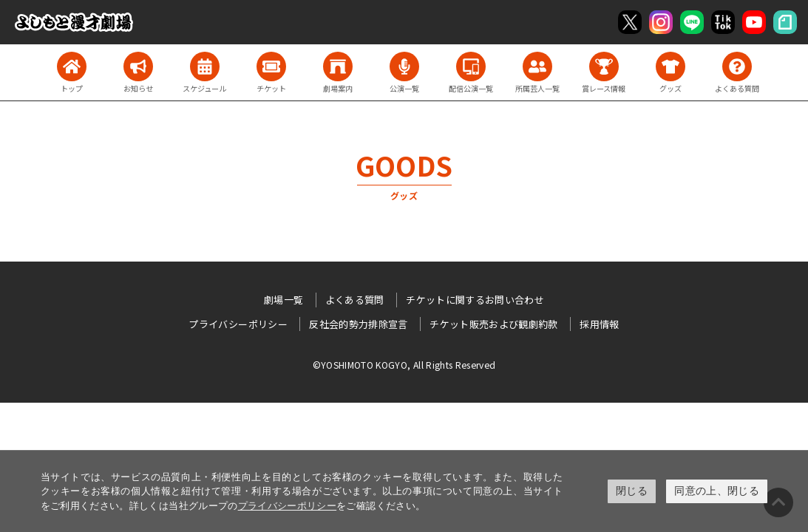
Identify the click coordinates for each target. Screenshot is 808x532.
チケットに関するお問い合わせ (475, 300)
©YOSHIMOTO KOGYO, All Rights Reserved (404, 365)
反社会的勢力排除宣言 (359, 324)
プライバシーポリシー (288, 506)
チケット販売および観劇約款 (494, 324)
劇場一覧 (284, 300)
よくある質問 (355, 300)
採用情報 (599, 324)
